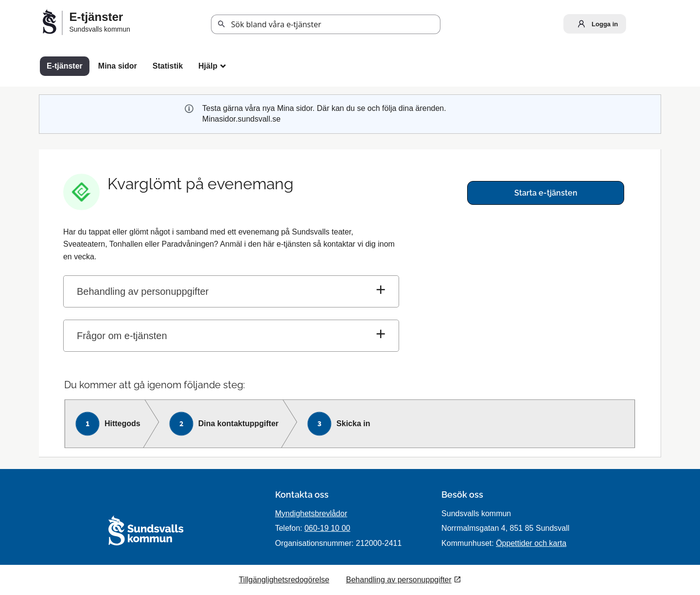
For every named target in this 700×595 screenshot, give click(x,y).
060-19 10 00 (327, 528)
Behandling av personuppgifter (143, 291)
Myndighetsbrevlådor (311, 514)
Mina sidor (118, 66)
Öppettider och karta (531, 543)
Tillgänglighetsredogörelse (284, 580)
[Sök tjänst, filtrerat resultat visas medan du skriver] (326, 24)
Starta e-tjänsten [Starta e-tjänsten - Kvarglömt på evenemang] (546, 193)
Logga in (595, 24)
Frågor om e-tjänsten (122, 336)
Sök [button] (222, 24)
